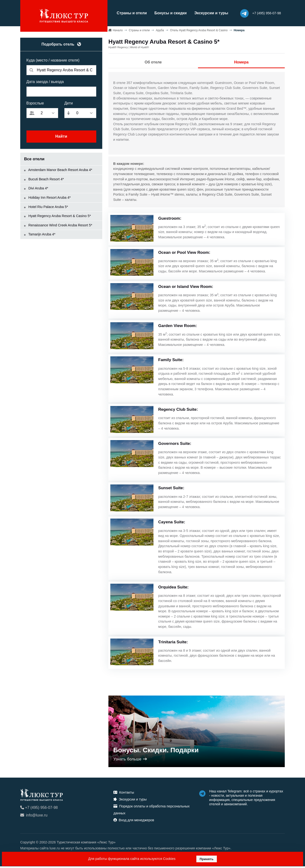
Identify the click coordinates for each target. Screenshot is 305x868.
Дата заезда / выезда (45, 81)
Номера (241, 62)
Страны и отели (127, 13)
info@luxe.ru (34, 817)
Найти (61, 136)
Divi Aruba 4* (36, 188)
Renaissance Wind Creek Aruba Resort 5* (58, 224)
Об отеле (153, 62)
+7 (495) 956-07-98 (39, 809)
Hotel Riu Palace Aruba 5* (46, 206)
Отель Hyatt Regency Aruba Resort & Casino (199, 30)
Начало (118, 30)
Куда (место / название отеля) (53, 60)
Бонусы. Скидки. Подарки (156, 752)
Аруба (160, 30)
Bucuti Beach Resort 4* (44, 178)
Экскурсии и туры (207, 13)
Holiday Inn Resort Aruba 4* (47, 197)
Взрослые (35, 102)
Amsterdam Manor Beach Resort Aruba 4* (58, 169)
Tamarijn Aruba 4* (40, 234)
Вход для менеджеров (134, 822)
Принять (207, 859)
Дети (69, 102)
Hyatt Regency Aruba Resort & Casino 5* (57, 215)
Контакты (124, 794)
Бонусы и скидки (166, 13)
